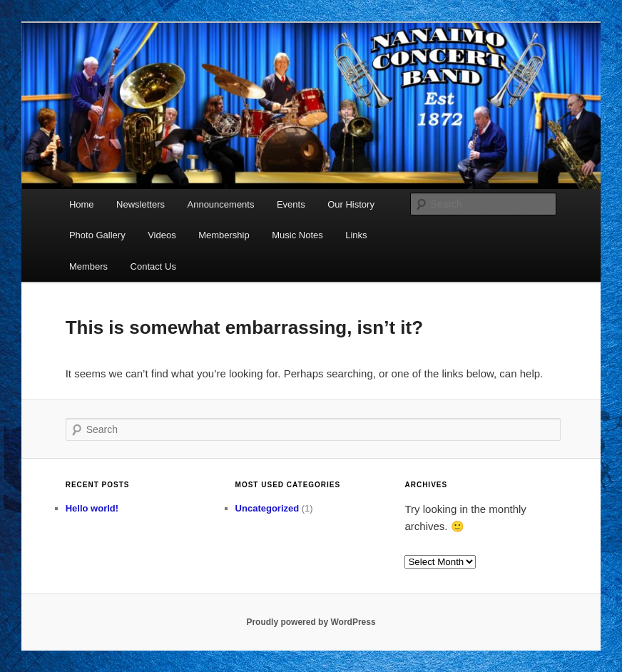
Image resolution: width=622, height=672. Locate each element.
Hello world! (92, 508)
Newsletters (141, 204)
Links (356, 235)
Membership (224, 235)
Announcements (221, 204)
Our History (351, 204)
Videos (162, 235)
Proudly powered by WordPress (311, 622)
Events (291, 204)
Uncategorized (267, 508)
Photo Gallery (97, 235)
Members (88, 266)
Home (82, 204)
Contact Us (153, 266)
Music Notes (297, 235)
